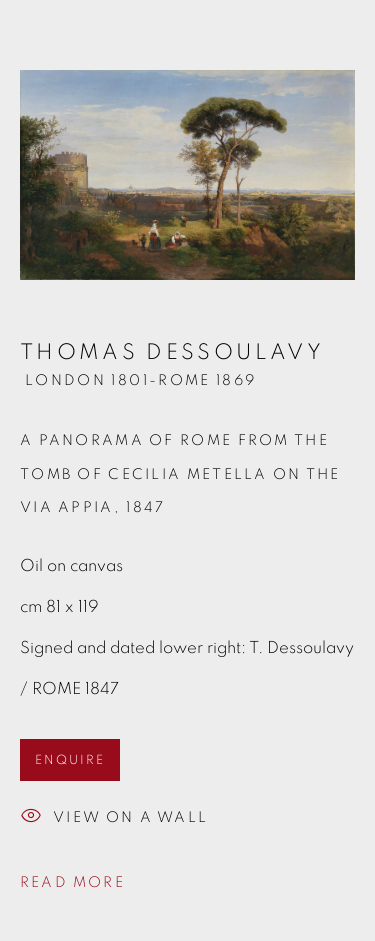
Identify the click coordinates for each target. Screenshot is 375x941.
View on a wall (114, 818)
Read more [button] (72, 882)
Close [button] (340, 45)
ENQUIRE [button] (70, 760)
